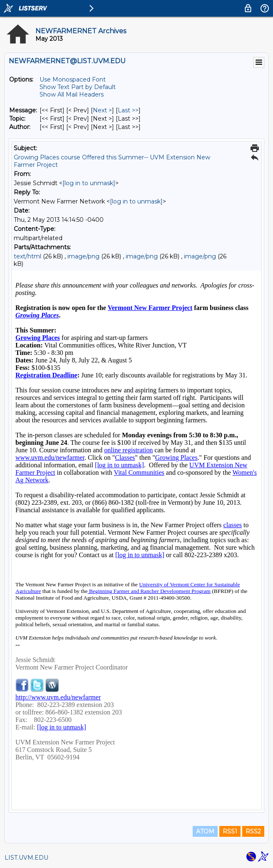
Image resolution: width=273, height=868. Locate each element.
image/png (83, 256)
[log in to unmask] (89, 183)
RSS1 (230, 831)
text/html (27, 256)
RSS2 (253, 831)
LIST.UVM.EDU (26, 858)
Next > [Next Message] (102, 110)
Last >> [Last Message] (128, 110)
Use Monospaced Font (73, 79)
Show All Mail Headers (72, 94)
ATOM (205, 831)
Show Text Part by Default (78, 87)
